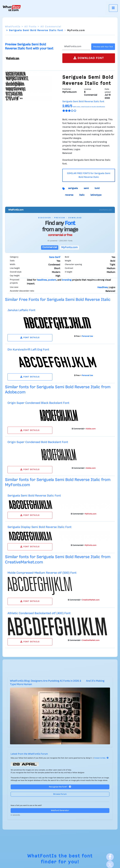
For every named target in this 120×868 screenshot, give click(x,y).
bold (97, 188)
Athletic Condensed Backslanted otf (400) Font (39, 613)
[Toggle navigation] (113, 8)
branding (67, 280)
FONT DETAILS (30, 338)
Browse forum (60, 794)
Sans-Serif (55, 257)
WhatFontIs (13, 27)
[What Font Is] (12, 8)
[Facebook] (110, 857)
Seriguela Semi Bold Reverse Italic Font (34, 496)
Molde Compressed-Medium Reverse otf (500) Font (42, 573)
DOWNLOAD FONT (89, 58)
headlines (42, 280)
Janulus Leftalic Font (21, 310)
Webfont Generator (60, 811)
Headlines (102, 287)
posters (52, 280)
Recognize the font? (60, 787)
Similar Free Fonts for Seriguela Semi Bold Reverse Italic (58, 300)
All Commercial (51, 27)
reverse (69, 195)
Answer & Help (101, 758)
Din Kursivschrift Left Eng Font (28, 350)
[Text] (76, 47)
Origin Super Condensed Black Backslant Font (38, 403)
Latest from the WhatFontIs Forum (29, 754)
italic (82, 195)
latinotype (96, 195)
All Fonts (30, 27)
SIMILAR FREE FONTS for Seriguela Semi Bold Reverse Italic (89, 175)
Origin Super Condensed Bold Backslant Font (38, 442)
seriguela (73, 188)
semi (86, 188)
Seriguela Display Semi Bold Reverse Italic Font (39, 527)
